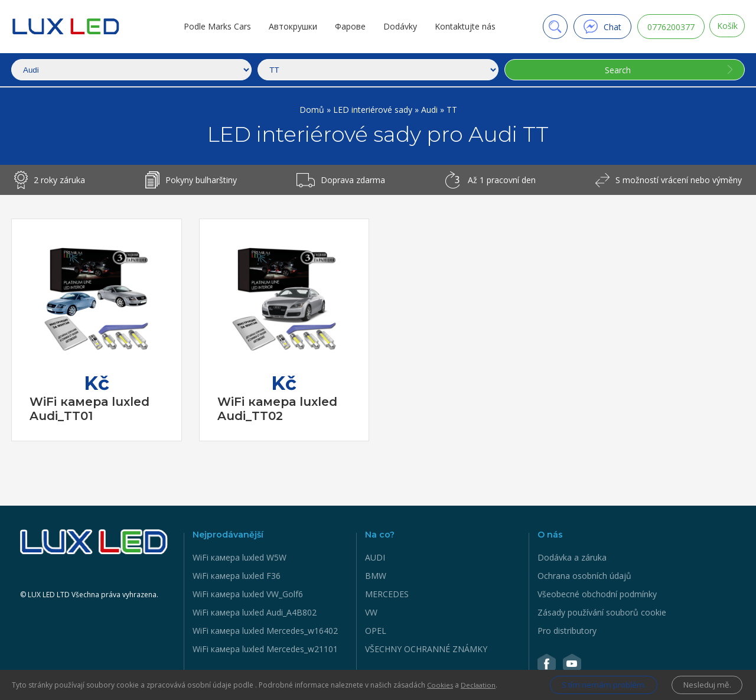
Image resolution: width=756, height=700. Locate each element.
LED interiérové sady (374, 110)
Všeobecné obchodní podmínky (597, 594)
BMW (376, 576)
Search (616, 70)
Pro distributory (567, 631)
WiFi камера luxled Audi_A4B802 (255, 612)
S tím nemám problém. (595, 684)
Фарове (347, 26)
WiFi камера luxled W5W (239, 557)
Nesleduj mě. (706, 684)
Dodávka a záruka (572, 557)
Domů (313, 110)
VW (371, 612)
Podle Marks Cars (214, 26)
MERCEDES (387, 594)
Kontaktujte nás (462, 26)
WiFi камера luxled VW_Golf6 (248, 594)
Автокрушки (290, 26)
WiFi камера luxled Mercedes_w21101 (265, 649)
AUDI (375, 557)
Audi (431, 110)
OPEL (376, 631)
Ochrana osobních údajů (584, 576)
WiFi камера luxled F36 (237, 576)
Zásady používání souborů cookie (602, 612)
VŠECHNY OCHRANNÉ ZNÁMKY (426, 649)
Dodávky (397, 26)
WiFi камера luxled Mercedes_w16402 (265, 631)
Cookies (441, 684)
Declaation (480, 684)
